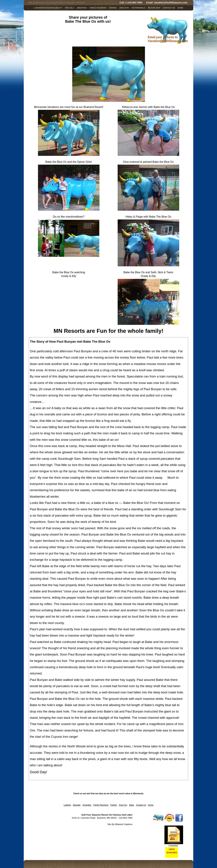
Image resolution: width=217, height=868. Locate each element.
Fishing (113, 8)
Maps (131, 805)
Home (180, 8)
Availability (173, 846)
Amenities (82, 8)
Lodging (67, 805)
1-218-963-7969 (134, 3)
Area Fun (123, 805)
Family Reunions (98, 8)
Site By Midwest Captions (120, 824)
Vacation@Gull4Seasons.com (171, 3)
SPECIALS (69, 8)
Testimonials (138, 8)
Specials (77, 805)
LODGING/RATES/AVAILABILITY (48, 8)
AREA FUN (124, 8)
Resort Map (154, 8)
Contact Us (169, 8)
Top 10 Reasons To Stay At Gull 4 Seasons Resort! (56, 3)
